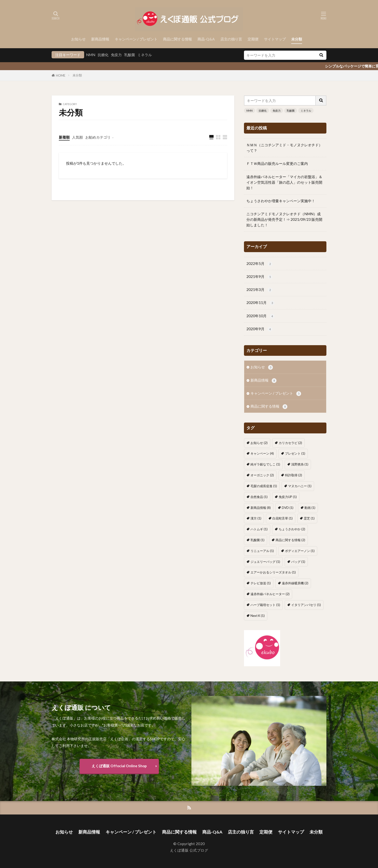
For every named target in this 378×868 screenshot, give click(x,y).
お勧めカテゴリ (98, 137)
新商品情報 (100, 39)
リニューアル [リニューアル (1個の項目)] (262, 551)
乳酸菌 (130, 55)
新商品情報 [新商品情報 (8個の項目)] (261, 508)
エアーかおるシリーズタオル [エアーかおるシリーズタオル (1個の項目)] (273, 572)
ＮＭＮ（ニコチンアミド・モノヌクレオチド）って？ (284, 148)
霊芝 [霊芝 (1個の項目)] (309, 518)
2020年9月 (259, 329)
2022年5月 (259, 264)
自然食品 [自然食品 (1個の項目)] (259, 497)
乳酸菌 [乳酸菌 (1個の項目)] (257, 540)
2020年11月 (260, 303)
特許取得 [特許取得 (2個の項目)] (294, 475)
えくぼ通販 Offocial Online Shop (119, 766)
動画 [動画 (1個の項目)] (310, 508)
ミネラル (145, 55)
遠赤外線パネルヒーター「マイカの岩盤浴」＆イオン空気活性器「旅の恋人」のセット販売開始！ (284, 182)
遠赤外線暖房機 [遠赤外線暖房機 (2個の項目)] (295, 583)
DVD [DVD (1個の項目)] (288, 508)
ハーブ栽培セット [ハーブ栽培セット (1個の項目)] (265, 605)
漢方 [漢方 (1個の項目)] (256, 518)
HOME (61, 75)
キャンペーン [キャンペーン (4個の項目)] (262, 453)
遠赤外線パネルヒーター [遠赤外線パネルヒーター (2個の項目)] (270, 594)
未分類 (297, 39)
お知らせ (78, 39)
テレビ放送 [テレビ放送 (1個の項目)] (261, 583)
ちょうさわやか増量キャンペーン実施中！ (281, 201)
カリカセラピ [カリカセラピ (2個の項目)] (290, 443)
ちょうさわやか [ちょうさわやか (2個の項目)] (292, 529)
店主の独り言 (231, 39)
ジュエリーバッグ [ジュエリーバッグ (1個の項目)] (265, 562)
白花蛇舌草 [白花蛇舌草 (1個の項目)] (283, 518)
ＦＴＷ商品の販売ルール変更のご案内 (277, 163)
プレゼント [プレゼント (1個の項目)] (295, 453)
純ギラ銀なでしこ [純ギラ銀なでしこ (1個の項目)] (265, 464)
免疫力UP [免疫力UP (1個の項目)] (288, 497)
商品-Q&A (206, 39)
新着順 (64, 137)
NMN (91, 55)
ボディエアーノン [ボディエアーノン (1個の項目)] (300, 551)
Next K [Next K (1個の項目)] (258, 616)
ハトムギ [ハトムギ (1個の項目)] (259, 529)
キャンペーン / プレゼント (136, 39)
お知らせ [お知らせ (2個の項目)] (259, 443)
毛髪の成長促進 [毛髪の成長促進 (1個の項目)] (264, 486)
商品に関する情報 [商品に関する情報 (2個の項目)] (290, 540)
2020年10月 (260, 316)
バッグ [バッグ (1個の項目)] (298, 562)
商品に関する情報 (177, 39)
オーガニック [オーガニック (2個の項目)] (262, 475)
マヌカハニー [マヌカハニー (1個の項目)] (300, 486)
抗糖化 (103, 55)
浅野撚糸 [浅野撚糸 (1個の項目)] (300, 464)
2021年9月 (259, 277)
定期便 (253, 39)
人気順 (78, 137)
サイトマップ (275, 39)
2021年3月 (259, 290)
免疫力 (116, 55)
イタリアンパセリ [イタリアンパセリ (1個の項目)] (306, 605)
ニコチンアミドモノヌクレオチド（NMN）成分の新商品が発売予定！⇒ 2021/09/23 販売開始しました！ (284, 219)
